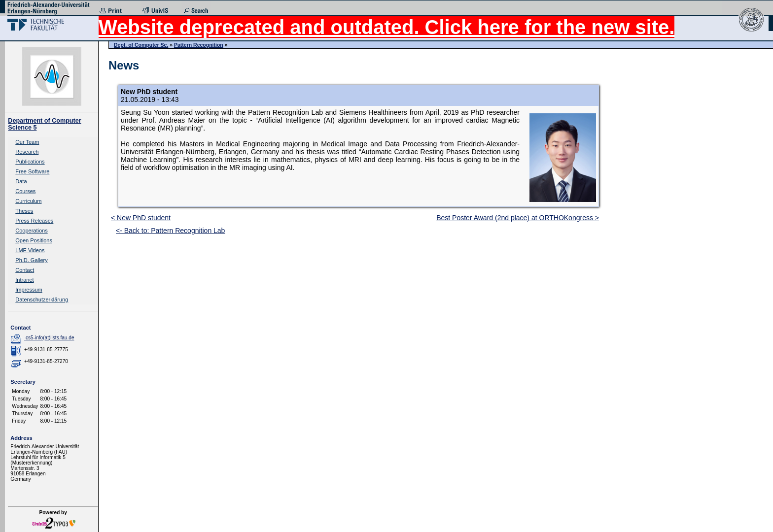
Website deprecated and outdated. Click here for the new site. (386, 27)
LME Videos (30, 250)
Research (27, 152)
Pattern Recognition (199, 45)
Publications (30, 162)
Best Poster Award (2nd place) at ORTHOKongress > (518, 218)
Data (21, 181)
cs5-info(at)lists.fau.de (50, 338)
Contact (25, 270)
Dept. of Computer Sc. (141, 45)
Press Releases (34, 221)
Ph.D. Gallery (31, 260)
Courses (25, 191)
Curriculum (28, 201)
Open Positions (34, 240)
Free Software (32, 171)
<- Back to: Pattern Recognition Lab (170, 231)
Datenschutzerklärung (42, 299)
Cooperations (31, 231)
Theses (24, 211)
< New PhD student (141, 218)
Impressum (29, 290)
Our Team (27, 142)
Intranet (24, 280)
